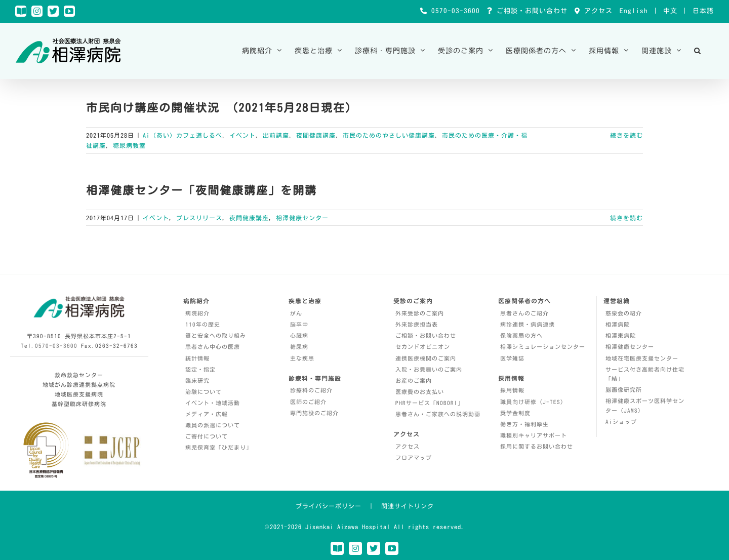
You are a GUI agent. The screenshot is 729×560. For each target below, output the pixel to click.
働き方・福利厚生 (524, 424)
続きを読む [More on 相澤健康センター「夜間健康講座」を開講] (626, 218)
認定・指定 (200, 369)
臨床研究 (197, 381)
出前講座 (276, 135)
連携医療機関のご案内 (426, 358)
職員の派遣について (213, 425)
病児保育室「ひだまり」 (219, 447)
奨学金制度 (515, 413)
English (634, 11)
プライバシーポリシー (329, 506)
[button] (698, 51)
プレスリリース (199, 218)
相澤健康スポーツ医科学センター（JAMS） (645, 406)
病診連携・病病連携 (528, 324)
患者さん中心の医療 (213, 347)
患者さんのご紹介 (524, 313)
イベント (242, 135)
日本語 (703, 11)
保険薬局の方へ (521, 335)
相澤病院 (618, 324)
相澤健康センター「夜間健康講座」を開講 (201, 190)
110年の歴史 (203, 324)
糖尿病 (299, 347)
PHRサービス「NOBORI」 (430, 403)
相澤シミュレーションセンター (543, 347)
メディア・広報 (207, 414)
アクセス (596, 11)
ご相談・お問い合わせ (530, 11)
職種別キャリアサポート (534, 435)
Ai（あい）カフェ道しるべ (183, 135)
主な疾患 (302, 358)
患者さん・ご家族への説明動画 (438, 414)
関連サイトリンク (408, 506)
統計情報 (197, 358)
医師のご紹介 (308, 402)
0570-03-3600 (454, 11)
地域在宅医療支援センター (642, 358)
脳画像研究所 (624, 390)
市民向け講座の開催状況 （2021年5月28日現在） (222, 108)
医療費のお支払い (420, 392)
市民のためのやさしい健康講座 (389, 135)
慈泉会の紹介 (624, 313)
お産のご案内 (414, 381)
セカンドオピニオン (423, 347)
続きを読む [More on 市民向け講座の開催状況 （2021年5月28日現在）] (626, 135)
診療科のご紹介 (311, 390)
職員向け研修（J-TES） (533, 402)
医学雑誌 (512, 358)
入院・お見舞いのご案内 (429, 369)
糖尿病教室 (129, 145)
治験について (204, 392)
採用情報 (512, 390)
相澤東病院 (621, 335)
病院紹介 (197, 313)
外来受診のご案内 (420, 313)
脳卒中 (299, 324)
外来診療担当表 (417, 324)
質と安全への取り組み (216, 335)
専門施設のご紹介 (314, 413)
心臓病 (299, 335)
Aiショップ (621, 422)
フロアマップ (414, 457)
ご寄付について (207, 436)
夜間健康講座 (316, 135)
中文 (670, 11)
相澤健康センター (302, 218)
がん (296, 313)
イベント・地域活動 (213, 403)
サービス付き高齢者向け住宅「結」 (645, 374)
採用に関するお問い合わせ (537, 446)
